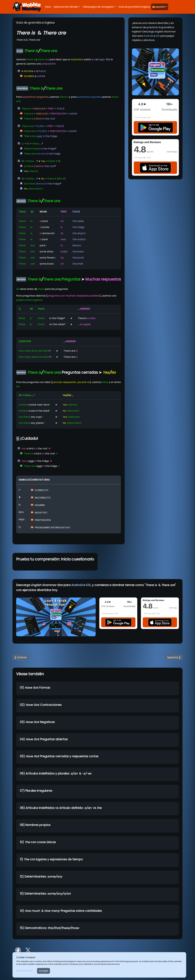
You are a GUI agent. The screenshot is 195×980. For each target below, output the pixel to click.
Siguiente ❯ (174, 657)
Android (148, 36)
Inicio (48, 7)
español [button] (159, 7)
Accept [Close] (43, 971)
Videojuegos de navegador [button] (98, 7)
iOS (158, 36)
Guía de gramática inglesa (134, 7)
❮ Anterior (21, 657)
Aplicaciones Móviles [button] (66, 7)
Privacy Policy (25, 971)
